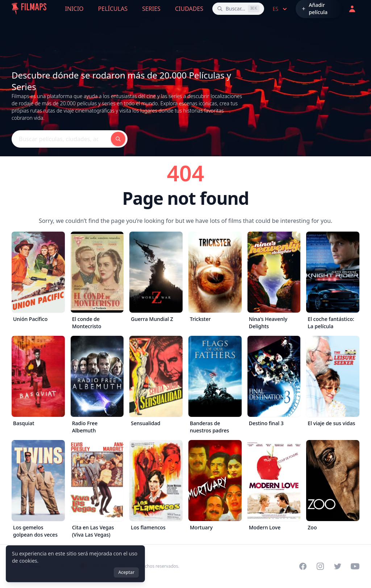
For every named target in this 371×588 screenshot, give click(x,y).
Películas (113, 9)
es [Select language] (281, 9)
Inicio (74, 9)
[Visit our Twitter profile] (338, 566)
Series (151, 9)
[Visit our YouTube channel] (355, 566)
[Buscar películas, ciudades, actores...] (238, 9)
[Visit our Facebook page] (303, 566)
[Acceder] (352, 9)
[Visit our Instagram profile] (320, 566)
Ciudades (189, 9)
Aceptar (126, 572)
